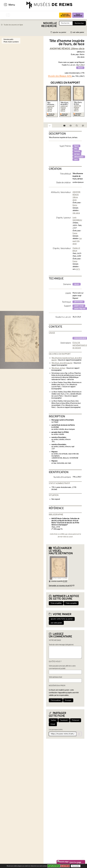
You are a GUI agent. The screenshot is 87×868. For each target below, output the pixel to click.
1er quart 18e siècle (77, 241)
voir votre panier (77, 32)
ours (76, 160)
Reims (75, 205)
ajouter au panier (58, 32)
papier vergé (79, 306)
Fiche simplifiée (56, 603)
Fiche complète (71, 603)
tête (76, 149)
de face (77, 154)
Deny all (66, 866)
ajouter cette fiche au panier (62, 619)
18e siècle (76, 213)
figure (76, 146)
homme (77, 151)
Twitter (53, 720)
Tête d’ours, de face (78, 103)
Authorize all (54, 866)
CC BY (65, 581)
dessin (80, 68)
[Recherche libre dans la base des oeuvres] (66, 23)
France (75, 233)
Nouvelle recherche (49, 25)
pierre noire (78, 302)
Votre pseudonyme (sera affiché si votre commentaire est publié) (62, 667)
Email (53, 724)
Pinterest (76, 720)
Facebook (64, 720)
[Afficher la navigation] (5, 5)
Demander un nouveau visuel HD (60, 586)
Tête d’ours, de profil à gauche (64, 104)
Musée (78, 15)
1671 (78, 269)
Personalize (76, 866)
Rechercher (79, 23)
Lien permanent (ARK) (56, 730)
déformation (79, 157)
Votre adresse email (55, 677)
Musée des (65, 15)
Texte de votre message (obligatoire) (61, 645)
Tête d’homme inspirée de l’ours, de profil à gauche (51, 104)
